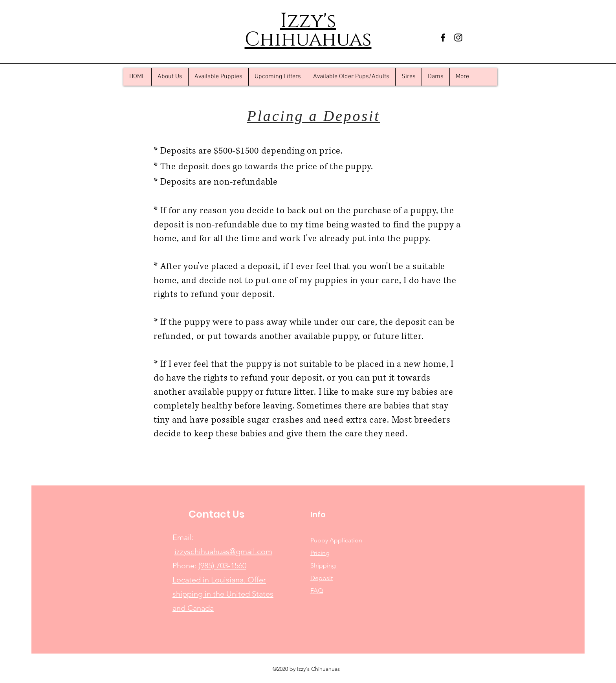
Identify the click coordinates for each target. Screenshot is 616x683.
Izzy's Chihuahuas (308, 30)
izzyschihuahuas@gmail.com (223, 551)
